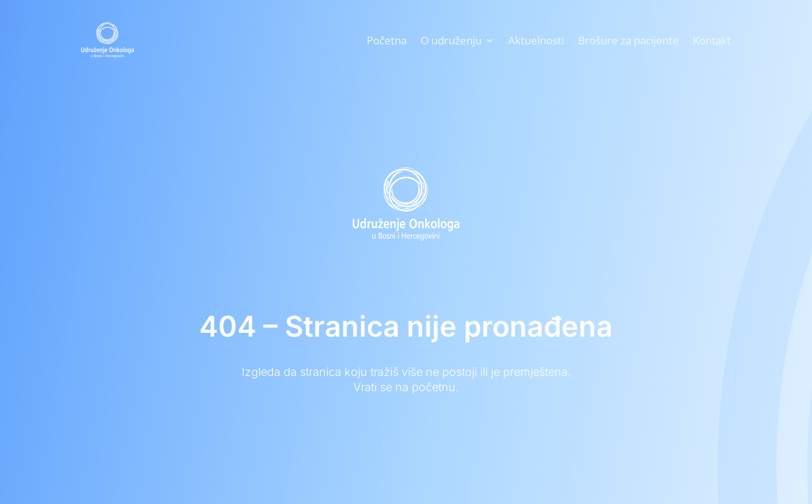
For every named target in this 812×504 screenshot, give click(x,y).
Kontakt (712, 40)
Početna (387, 40)
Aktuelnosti (536, 40)
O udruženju (451, 40)
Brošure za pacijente (628, 40)
